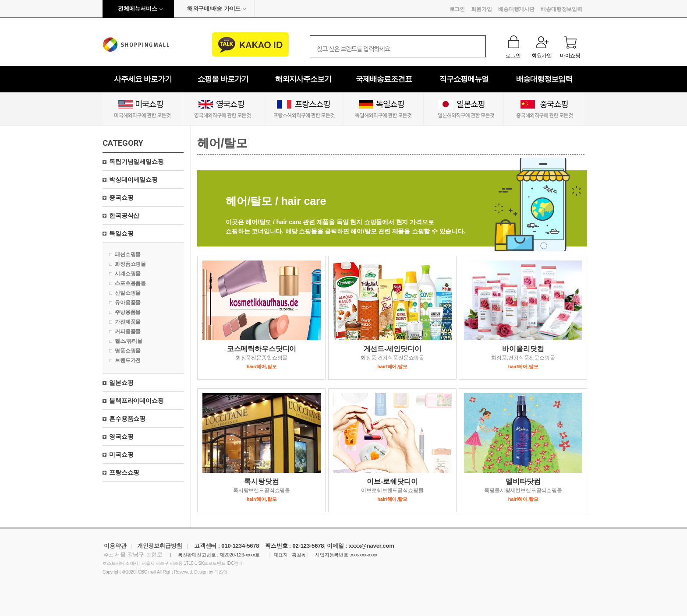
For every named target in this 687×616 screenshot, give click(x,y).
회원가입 (481, 9)
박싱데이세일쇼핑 (133, 180)
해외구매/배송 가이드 (214, 9)
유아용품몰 (128, 303)
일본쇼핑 (121, 383)
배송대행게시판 (516, 9)
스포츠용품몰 (130, 283)
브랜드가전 (128, 360)
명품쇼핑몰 (128, 351)
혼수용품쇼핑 (127, 419)
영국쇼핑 (121, 436)
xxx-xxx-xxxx (364, 555)
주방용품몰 (128, 312)
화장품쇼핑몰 (130, 264)
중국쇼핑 (121, 197)
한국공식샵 (124, 215)
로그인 (457, 9)
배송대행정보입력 (561, 9)
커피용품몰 (128, 331)
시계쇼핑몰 (128, 274)
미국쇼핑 (121, 454)
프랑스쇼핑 (124, 472)
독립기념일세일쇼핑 (136, 162)
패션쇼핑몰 (128, 254)
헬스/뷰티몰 (128, 341)
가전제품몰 (128, 322)
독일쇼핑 (121, 233)
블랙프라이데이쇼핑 (136, 401)
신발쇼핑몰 (128, 293)
